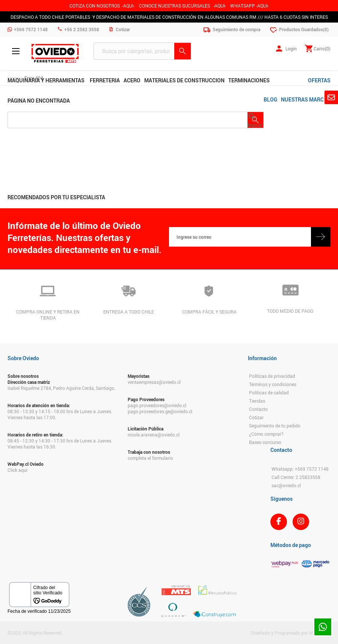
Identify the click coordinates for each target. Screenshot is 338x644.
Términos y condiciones (273, 384)
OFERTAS (319, 80)
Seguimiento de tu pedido (275, 426)
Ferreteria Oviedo (55, 53)
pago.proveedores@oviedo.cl (157, 405)
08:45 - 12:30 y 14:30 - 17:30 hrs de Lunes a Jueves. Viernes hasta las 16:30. (60, 444)
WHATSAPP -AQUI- (249, 6)
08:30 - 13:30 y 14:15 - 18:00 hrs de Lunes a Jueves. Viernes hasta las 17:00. (60, 414)
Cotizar (256, 417)
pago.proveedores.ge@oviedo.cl (160, 411)
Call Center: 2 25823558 (296, 477)
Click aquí (17, 470)
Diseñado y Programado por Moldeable (291, 633)
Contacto (258, 409)
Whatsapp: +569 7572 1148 (300, 469)
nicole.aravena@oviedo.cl (154, 435)
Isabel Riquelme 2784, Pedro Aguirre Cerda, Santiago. (61, 388)
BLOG (270, 99)
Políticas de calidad (269, 392)
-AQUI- (128, 6)
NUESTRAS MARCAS (306, 99)
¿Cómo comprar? (266, 434)
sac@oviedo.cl (286, 485)
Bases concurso (265, 442)
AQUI (220, 6)
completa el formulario (150, 458)
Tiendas (257, 401)
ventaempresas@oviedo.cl (154, 382)
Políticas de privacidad (272, 376)
